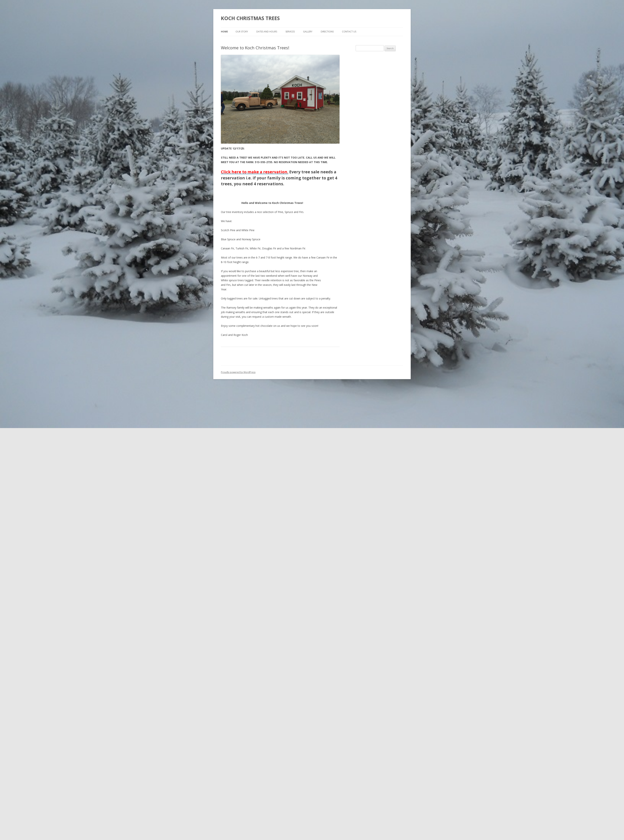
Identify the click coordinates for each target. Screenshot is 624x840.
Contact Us (349, 32)
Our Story (242, 32)
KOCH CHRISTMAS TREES (250, 18)
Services (290, 32)
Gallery (308, 32)
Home (224, 32)
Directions (327, 32)
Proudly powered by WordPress (238, 372)
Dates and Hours (267, 32)
